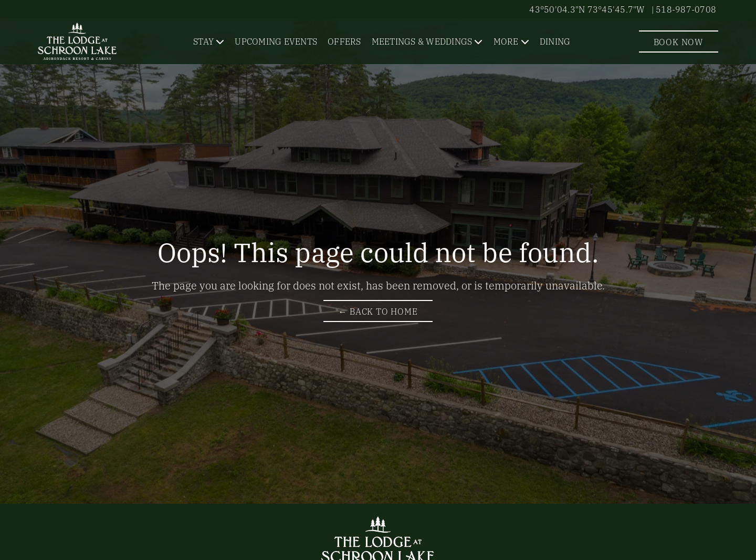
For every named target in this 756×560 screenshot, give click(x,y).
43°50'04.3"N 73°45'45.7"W (587, 9)
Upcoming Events (276, 41)
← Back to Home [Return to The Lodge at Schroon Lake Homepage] (378, 311)
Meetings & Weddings (422, 41)
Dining (555, 41)
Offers (344, 41)
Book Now (679, 42)
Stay (203, 41)
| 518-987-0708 (684, 9)
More (506, 41)
